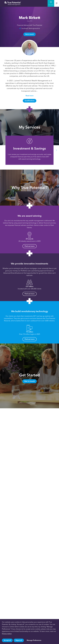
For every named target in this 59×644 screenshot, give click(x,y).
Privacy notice (7, 634)
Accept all (7, 640)
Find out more (30, 246)
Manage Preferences (34, 640)
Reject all (19, 640)
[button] (56, 150)
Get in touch (29, 34)
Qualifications (30, 101)
